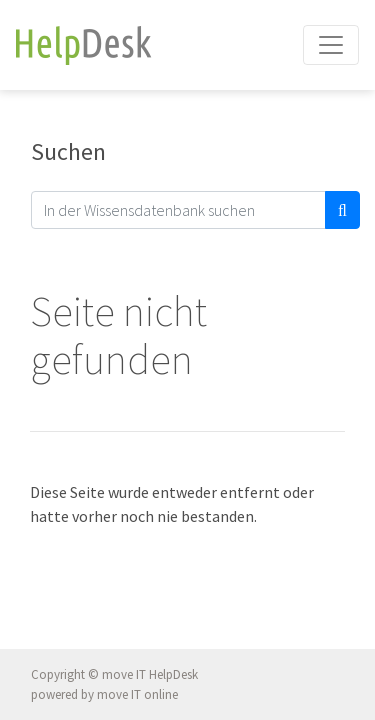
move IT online (137, 694)
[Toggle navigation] (331, 45)
